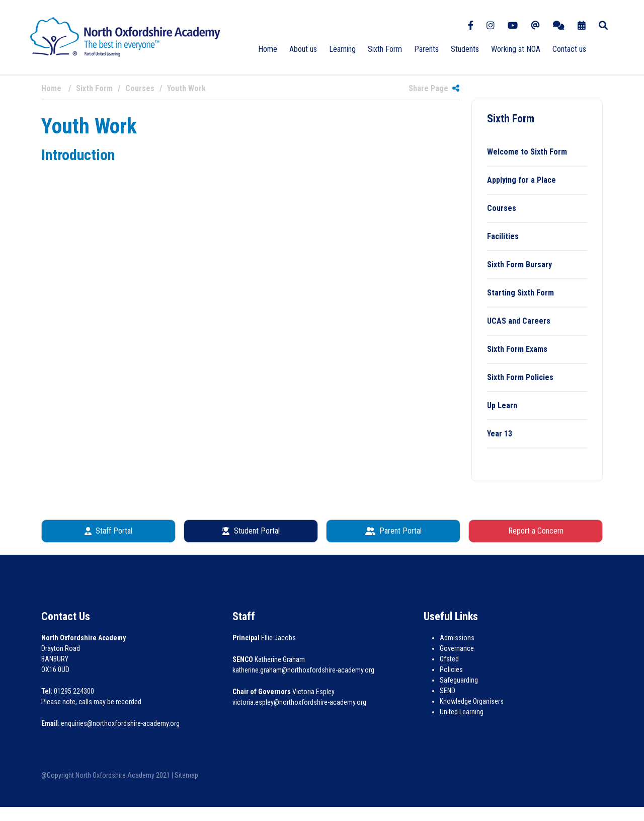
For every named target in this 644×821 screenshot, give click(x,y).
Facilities (503, 236)
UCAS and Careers (519, 321)
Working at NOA (516, 49)
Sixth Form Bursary (519, 265)
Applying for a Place (521, 180)
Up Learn (502, 405)
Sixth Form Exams (517, 349)
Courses (502, 208)
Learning (342, 49)
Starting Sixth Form (520, 293)
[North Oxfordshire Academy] (125, 36)
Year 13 (500, 434)
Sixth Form (385, 49)
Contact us (569, 49)
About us (303, 49)
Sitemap (186, 775)
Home (268, 49)
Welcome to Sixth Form (527, 152)
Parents (426, 49)
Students (465, 49)
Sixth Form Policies (520, 377)
